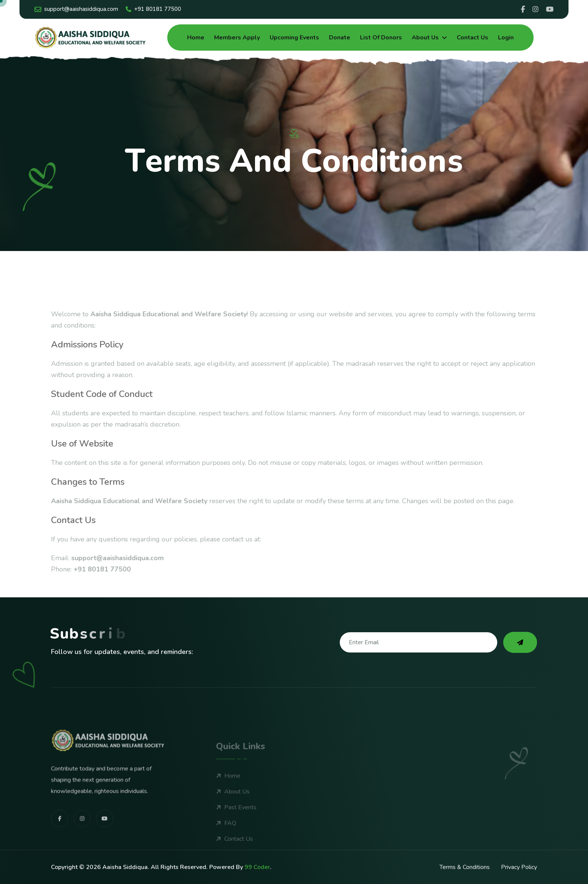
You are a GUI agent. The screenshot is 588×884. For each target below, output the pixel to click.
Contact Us (472, 38)
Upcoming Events (294, 38)
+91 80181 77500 (153, 9)
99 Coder (257, 867)
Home (196, 38)
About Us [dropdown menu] (425, 38)
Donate (340, 38)
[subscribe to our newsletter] (520, 642)
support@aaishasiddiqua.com (76, 9)
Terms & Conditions (465, 867)
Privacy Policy (519, 867)
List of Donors (381, 38)
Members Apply (237, 38)
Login (506, 38)
